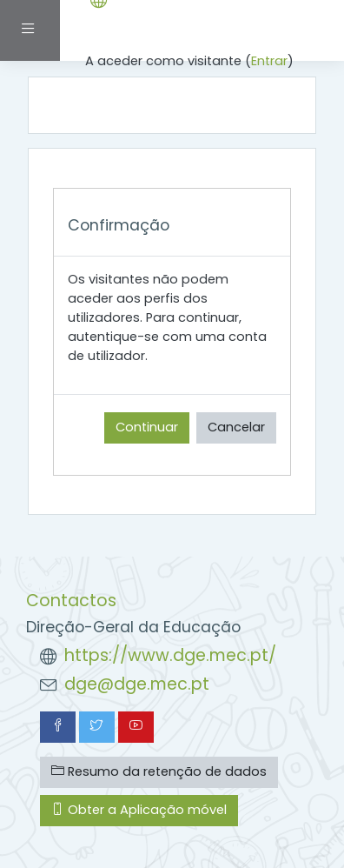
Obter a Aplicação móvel (139, 810)
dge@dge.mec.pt (137, 684)
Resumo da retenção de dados (159, 771)
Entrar (269, 61)
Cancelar (236, 427)
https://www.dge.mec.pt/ (170, 655)
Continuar (147, 427)
